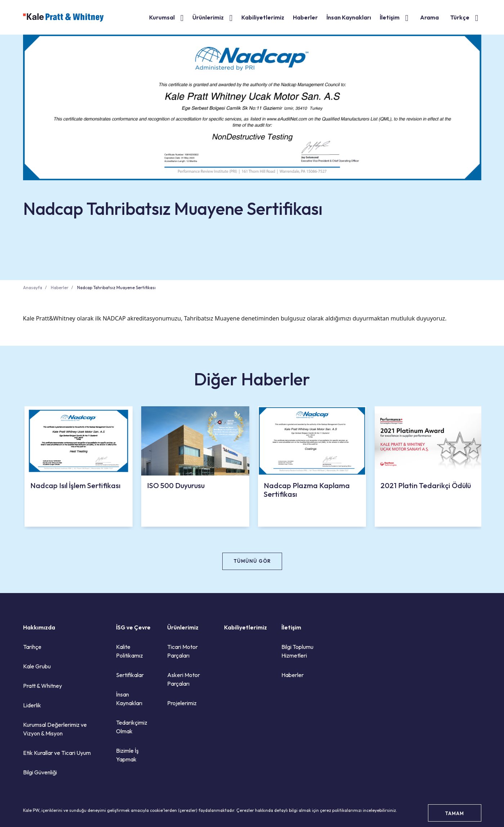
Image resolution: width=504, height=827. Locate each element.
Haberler (305, 17)
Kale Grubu (37, 666)
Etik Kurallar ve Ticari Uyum (57, 753)
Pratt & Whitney (43, 686)
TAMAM (454, 813)
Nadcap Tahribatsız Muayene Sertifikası (116, 288)
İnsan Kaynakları (349, 17)
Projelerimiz (182, 703)
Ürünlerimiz (208, 17)
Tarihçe (32, 647)
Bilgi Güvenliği (40, 772)
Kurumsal (162, 17)
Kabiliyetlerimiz (263, 17)
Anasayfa (33, 288)
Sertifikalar (130, 675)
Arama (429, 17)
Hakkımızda (39, 627)
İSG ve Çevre (133, 627)
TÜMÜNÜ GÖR (252, 561)
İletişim (390, 17)
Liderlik (32, 705)
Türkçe (460, 17)
